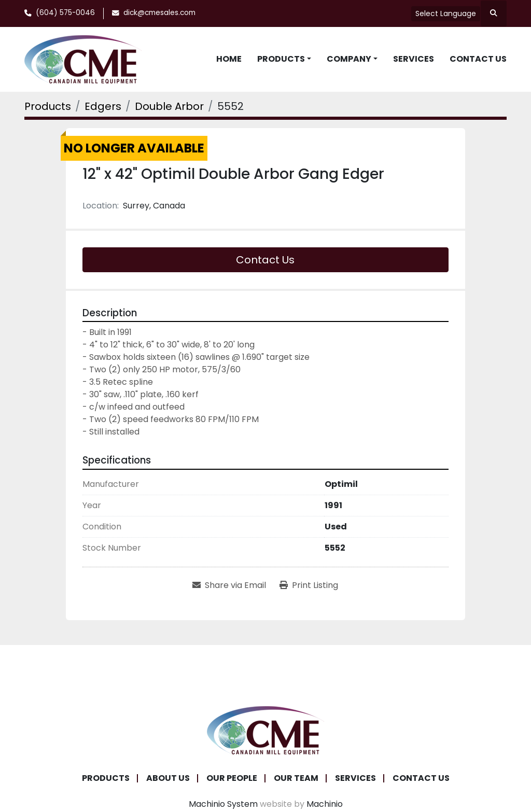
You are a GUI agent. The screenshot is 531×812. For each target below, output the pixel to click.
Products (281, 59)
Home (229, 59)
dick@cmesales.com (159, 13)
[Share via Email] (229, 585)
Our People (232, 778)
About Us (168, 778)
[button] (284, 59)
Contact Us (478, 59)
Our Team (296, 778)
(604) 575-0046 (65, 13)
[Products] (48, 106)
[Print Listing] (309, 585)
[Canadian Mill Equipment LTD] (265, 729)
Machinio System (223, 804)
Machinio (325, 804)
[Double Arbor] (169, 106)
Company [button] (349, 59)
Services (414, 59)
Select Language (446, 13)
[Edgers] (103, 106)
